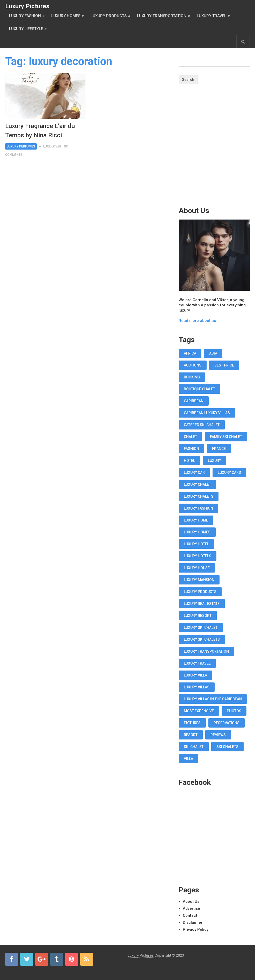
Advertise (191, 908)
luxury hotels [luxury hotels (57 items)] (198, 556)
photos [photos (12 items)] (234, 711)
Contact (190, 915)
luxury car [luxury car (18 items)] (194, 473)
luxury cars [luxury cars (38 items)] (229, 473)
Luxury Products (109, 16)
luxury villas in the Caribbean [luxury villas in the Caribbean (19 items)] (213, 699)
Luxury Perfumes (21, 146)
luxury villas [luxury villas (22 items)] (197, 687)
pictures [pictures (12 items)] (192, 723)
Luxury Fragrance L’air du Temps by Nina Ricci (40, 131)
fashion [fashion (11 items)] (191, 449)
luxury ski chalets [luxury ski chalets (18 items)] (202, 639)
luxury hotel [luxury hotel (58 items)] (196, 544)
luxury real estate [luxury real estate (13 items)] (202, 604)
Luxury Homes (66, 16)
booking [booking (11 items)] (192, 377)
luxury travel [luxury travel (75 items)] (197, 663)
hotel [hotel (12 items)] (189, 461)
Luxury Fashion (25, 16)
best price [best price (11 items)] (224, 365)
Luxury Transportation (162, 16)
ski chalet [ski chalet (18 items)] (194, 747)
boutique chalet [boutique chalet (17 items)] (199, 389)
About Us (191, 901)
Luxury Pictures (27, 6)
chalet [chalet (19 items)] (190, 437)
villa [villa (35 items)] (188, 759)
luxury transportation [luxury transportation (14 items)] (206, 651)
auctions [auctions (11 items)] (193, 365)
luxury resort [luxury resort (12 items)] (198, 616)
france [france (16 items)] (219, 449)
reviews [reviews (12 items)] (218, 735)
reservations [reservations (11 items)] (227, 723)
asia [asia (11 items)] (213, 353)
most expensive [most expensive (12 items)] (199, 711)
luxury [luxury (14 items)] (214, 461)
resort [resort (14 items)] (191, 735)
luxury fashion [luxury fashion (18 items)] (198, 508)
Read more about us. (198, 321)
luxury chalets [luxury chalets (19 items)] (199, 496)
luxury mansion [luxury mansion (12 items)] (199, 580)
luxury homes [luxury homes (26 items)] (197, 532)
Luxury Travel (212, 16)
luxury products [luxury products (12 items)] (200, 592)
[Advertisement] (217, 155)
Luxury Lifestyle (26, 29)
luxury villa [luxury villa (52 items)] (195, 675)
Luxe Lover (52, 146)
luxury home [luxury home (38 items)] (196, 520)
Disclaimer (193, 922)
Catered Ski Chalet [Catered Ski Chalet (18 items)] (202, 425)
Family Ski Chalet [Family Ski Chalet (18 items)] (226, 437)
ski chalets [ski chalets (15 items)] (227, 747)
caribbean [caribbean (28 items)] (194, 401)
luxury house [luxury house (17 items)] (197, 568)
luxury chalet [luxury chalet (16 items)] (197, 484)
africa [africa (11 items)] (190, 353)
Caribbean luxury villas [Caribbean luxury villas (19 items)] (207, 413)
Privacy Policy (196, 929)
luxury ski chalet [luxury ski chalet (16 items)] (201, 628)
